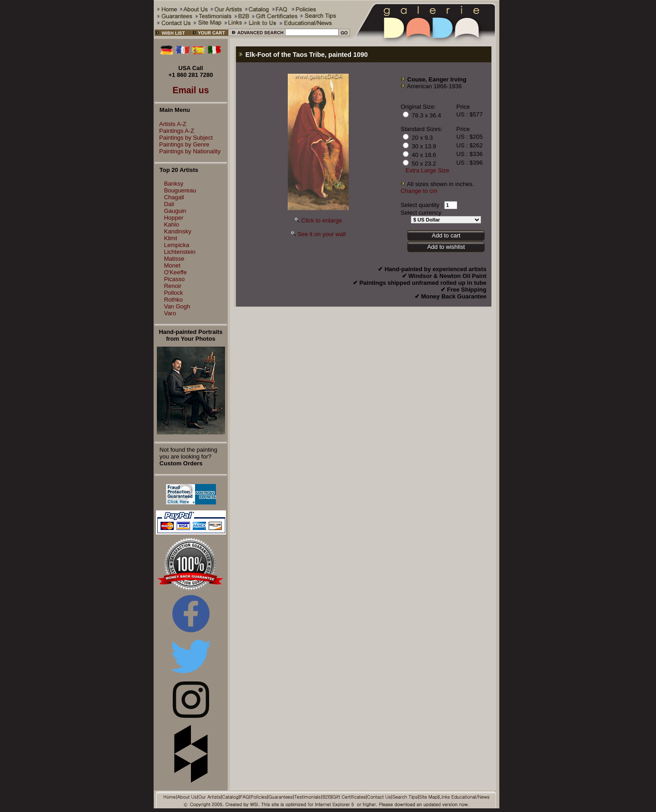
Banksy (174, 184)
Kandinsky (178, 231)
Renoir (173, 286)
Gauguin (175, 211)
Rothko (173, 300)
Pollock (174, 293)
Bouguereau (180, 190)
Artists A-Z (170, 124)
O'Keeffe (175, 272)
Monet (172, 265)
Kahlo (172, 224)
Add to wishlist (446, 247)
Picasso (175, 279)
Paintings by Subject (184, 138)
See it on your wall (321, 234)
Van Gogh (177, 306)
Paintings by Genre (182, 144)
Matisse (174, 259)
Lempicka (177, 245)
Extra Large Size (427, 170)
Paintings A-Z (174, 131)
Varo (170, 313)
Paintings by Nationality (188, 151)
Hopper (174, 218)
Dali (169, 204)
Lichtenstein (180, 252)
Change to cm (419, 191)
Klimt (171, 238)
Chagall (174, 197)
